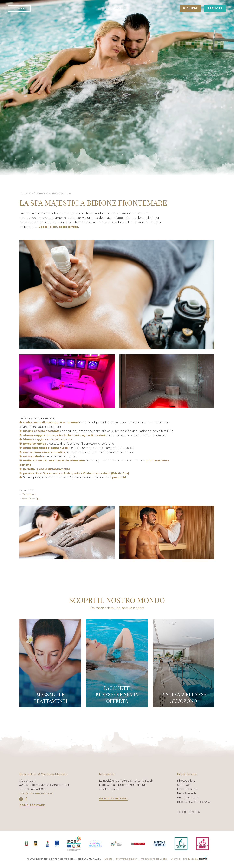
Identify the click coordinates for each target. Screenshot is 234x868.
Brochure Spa (31, 499)
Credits (108, 859)
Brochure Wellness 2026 (193, 802)
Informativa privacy (126, 859)
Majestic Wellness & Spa (50, 193)
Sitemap (175, 859)
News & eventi (187, 793)
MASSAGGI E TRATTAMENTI (50, 698)
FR (198, 812)
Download (29, 494)
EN (191, 812)
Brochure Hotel (188, 798)
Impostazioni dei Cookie (154, 859)
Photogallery (186, 781)
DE (185, 812)
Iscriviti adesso (113, 799)
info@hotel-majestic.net (36, 793)
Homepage (26, 193)
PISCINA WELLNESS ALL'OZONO (184, 698)
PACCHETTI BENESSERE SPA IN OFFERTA (117, 694)
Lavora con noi (187, 789)
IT (179, 812)
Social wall (184, 785)
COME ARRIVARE (32, 805)
